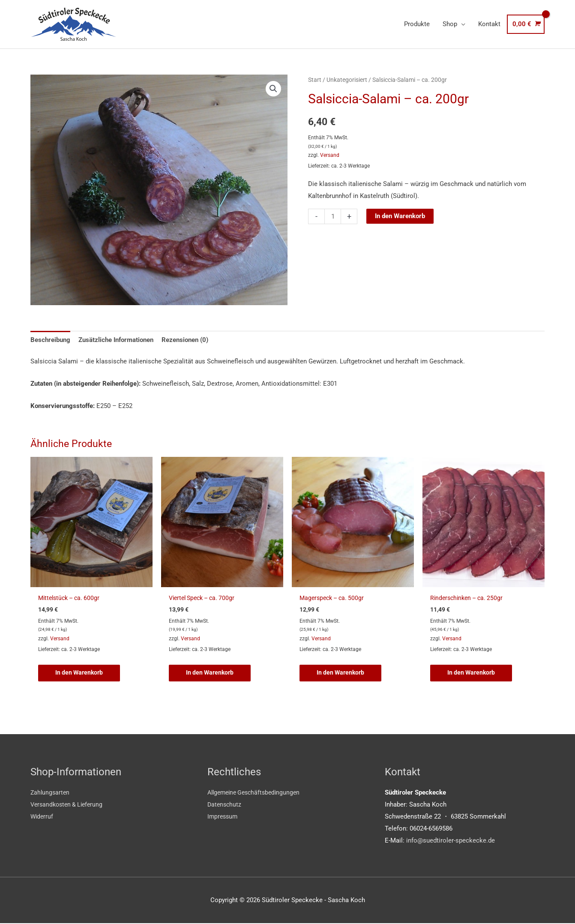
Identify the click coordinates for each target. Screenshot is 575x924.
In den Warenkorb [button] (80, 673)
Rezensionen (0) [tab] (185, 340)
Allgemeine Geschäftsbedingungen (257, 793)
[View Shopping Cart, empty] (526, 24)
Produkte (417, 24)
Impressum (223, 817)
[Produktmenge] (333, 216)
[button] (273, 89)
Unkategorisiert (347, 80)
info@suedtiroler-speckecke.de (451, 841)
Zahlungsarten (51, 793)
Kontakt (489, 24)
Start (315, 80)
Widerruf (42, 817)
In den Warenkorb (400, 216)
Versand (330, 155)
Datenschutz (225, 805)
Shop (450, 24)
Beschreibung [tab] (50, 340)
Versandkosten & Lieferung (69, 805)
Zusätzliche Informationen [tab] (116, 340)
